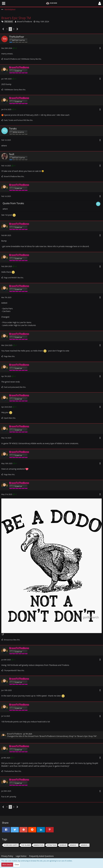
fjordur (63, 845)
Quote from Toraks (13, 203)
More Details (7, 865)
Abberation (38, 845)
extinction (52, 845)
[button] (4, 3)
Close (17, 865)
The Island (26, 845)
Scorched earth (11, 845)
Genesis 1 (74, 845)
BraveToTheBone (25, 22)
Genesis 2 (85, 845)
